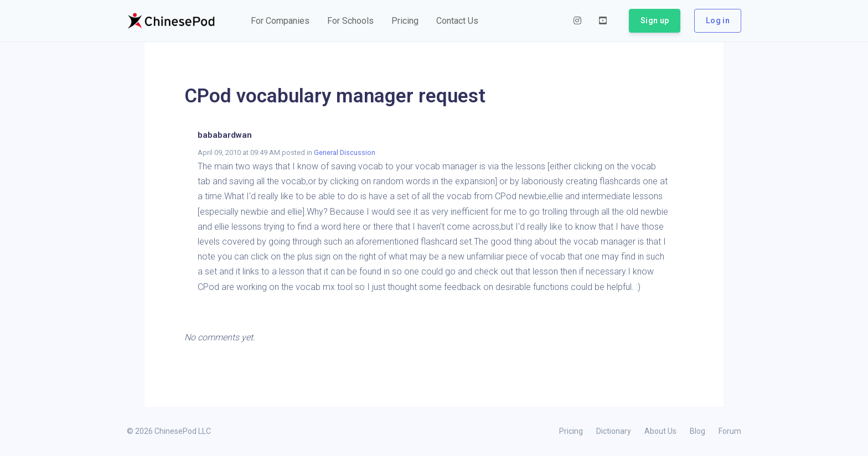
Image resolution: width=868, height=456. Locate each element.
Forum (730, 431)
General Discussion (345, 152)
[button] (280, 21)
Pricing (571, 431)
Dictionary (614, 431)
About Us (660, 431)
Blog (697, 431)
